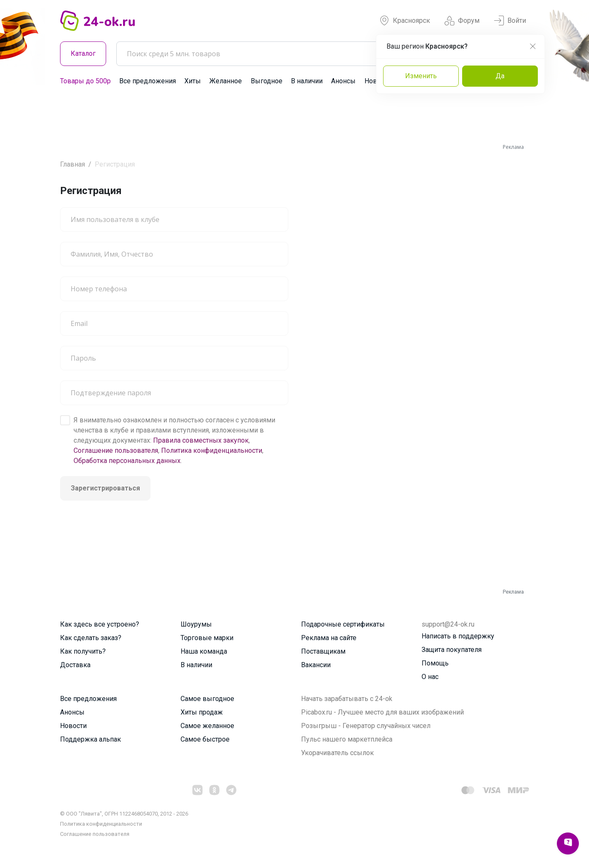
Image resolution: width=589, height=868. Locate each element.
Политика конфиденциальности (212, 450)
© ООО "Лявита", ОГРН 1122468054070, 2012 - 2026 (124, 814)
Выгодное (267, 81)
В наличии (307, 81)
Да (500, 76)
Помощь (435, 663)
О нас (430, 677)
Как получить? (83, 651)
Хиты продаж (202, 712)
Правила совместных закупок (201, 440)
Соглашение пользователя (116, 450)
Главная (73, 164)
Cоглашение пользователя (95, 834)
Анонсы (343, 81)
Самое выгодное (207, 699)
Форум (462, 21)
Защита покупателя (452, 650)
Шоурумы (196, 624)
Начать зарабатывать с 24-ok (347, 699)
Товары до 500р (85, 81)
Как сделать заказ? (91, 638)
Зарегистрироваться (105, 488)
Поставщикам (323, 651)
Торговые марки (207, 638)
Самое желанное (207, 726)
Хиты (193, 81)
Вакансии (316, 665)
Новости (73, 726)
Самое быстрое (205, 739)
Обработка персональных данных (127, 461)
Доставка (75, 665)
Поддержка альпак (90, 739)
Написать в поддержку (458, 636)
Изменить (421, 76)
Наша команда (204, 651)
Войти (510, 21)
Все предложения (148, 81)
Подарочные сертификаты (343, 624)
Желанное (226, 81)
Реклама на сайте (329, 638)
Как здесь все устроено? (100, 624)
